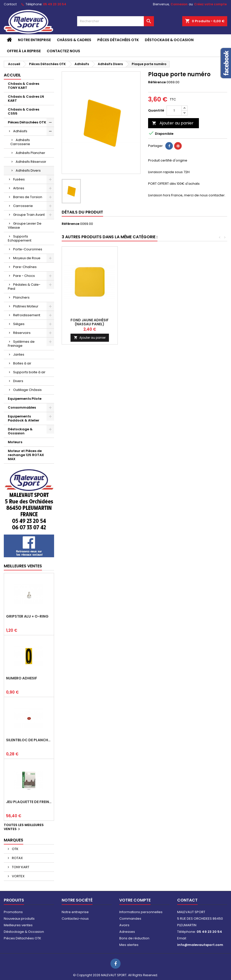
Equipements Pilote (25, 399)
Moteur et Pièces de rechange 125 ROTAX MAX (26, 455)
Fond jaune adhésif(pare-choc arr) (146, 322)
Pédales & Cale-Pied (24, 287)
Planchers (21, 297)
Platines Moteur (26, 306)
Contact (10, 4)
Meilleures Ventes (23, 566)
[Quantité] (174, 111)
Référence (157, 82)
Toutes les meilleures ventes (24, 827)
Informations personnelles (141, 912)
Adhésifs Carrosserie (20, 142)
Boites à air (22, 363)
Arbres (19, 188)
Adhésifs (20, 131)
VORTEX (18, 876)
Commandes (130, 919)
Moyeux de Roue (27, 258)
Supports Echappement (20, 238)
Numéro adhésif (22, 678)
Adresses (127, 932)
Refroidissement (27, 315)
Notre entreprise (34, 40)
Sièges (19, 324)
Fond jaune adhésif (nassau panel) (201, 322)
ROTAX (17, 858)
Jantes (19, 354)
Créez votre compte (210, 4)
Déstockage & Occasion (169, 40)
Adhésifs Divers (28, 170)
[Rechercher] (116, 21)
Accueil (12, 75)
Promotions (13, 912)
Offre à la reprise (24, 51)
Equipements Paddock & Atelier (24, 418)
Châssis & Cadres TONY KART (24, 86)
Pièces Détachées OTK (118, 40)
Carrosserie (23, 206)
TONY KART (20, 867)
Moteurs (15, 442)
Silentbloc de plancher (29, 740)
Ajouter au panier (173, 123)
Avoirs (124, 925)
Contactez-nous (75, 919)
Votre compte (135, 900)
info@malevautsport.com (200, 945)
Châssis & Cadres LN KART (26, 99)
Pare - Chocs (24, 276)
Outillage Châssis (27, 390)
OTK (15, 849)
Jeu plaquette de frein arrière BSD (29, 802)
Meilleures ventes (18, 925)
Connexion (179, 4)
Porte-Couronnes (28, 249)
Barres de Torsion (28, 197)
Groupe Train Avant (29, 215)
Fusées (19, 179)
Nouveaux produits (19, 919)
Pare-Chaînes (25, 267)
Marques (14, 840)
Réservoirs (22, 333)
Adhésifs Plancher (30, 153)
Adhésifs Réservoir (31, 162)
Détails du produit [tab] (82, 212)
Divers (18, 381)
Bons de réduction (134, 938)
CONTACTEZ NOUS (63, 51)
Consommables (22, 407)
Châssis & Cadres (74, 40)
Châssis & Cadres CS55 (24, 111)
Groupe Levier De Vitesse (25, 226)
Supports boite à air (29, 372)
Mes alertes (129, 945)
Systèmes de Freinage (21, 344)
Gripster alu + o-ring (27, 616)
